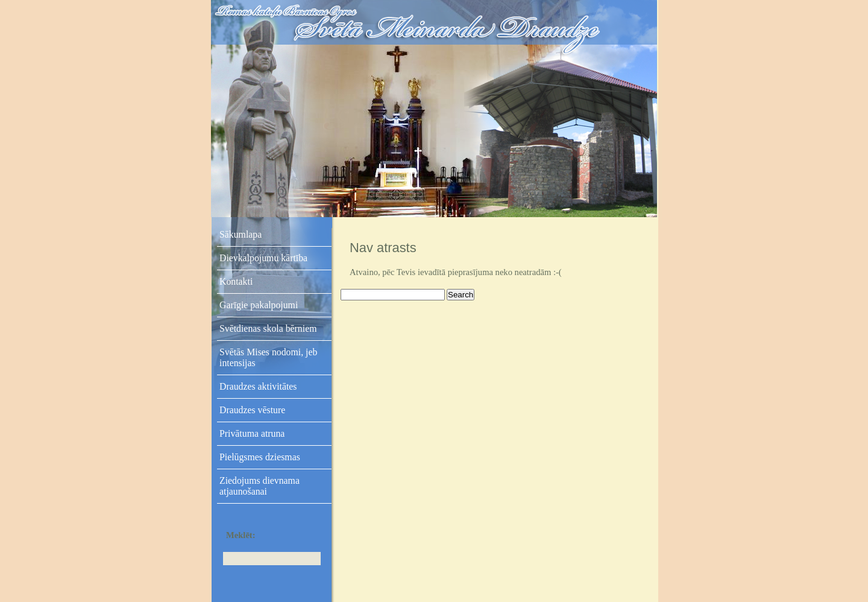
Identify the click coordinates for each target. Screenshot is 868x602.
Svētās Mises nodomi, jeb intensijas (268, 357)
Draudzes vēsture (252, 410)
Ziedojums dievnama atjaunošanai (259, 486)
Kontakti (236, 281)
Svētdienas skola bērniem (268, 328)
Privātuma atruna (252, 433)
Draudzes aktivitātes (258, 386)
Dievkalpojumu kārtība (263, 258)
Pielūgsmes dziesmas (260, 457)
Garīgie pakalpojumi (259, 305)
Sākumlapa (241, 234)
